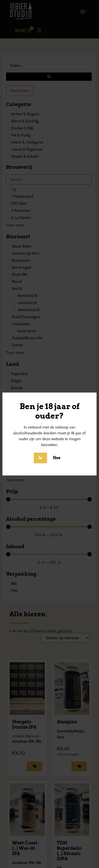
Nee (57, 458)
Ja (40, 458)
